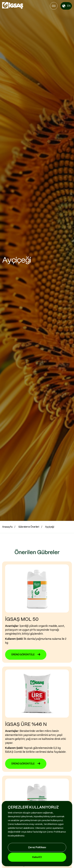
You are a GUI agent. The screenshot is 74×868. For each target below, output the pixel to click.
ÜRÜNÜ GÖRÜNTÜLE (26, 655)
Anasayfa (7, 527)
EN (66, 6)
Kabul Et (37, 857)
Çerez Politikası (37, 847)
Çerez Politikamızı (56, 832)
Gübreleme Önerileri (29, 527)
